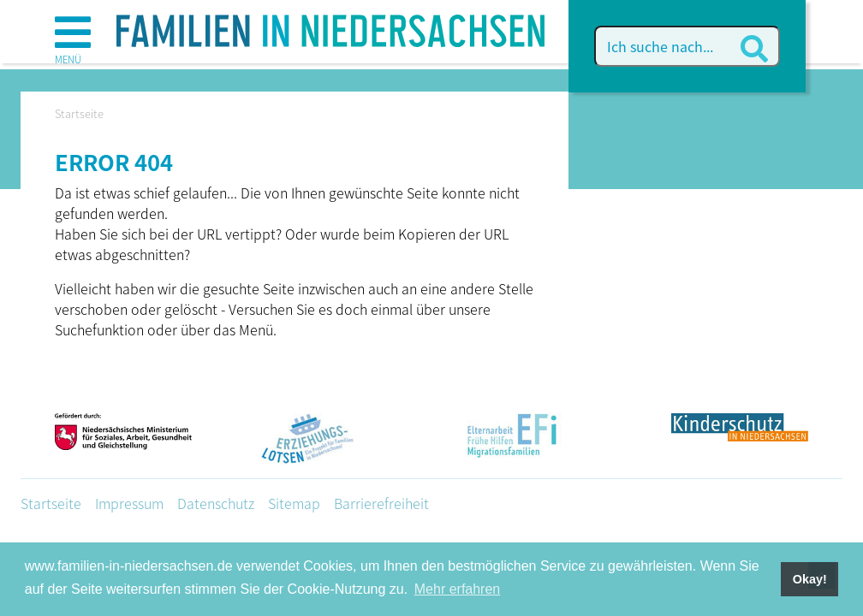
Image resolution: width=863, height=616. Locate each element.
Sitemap (294, 503)
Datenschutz (216, 503)
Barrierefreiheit (381, 503)
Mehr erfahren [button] (458, 589)
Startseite (51, 503)
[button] (73, 42)
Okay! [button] (810, 579)
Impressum (129, 503)
